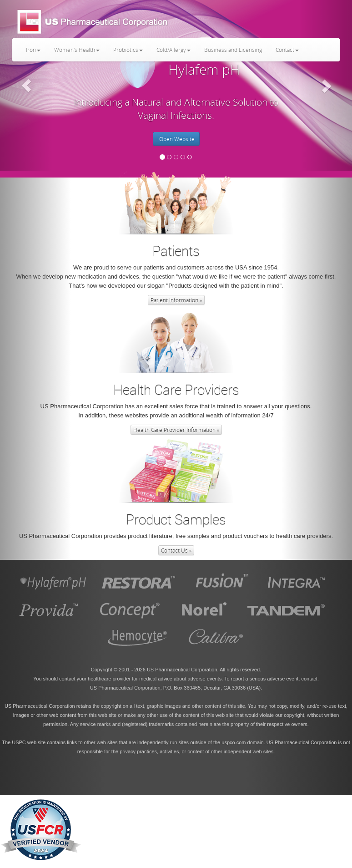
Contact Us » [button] (176, 550)
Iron (33, 50)
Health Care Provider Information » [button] (176, 430)
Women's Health (77, 50)
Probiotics (128, 50)
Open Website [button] (176, 139)
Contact (287, 50)
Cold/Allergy (173, 50)
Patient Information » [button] (176, 300)
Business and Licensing (233, 50)
